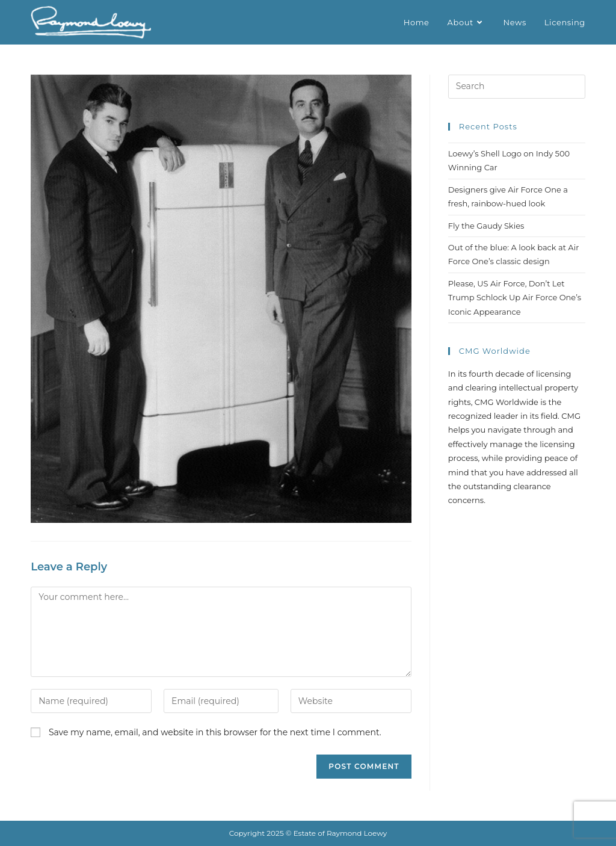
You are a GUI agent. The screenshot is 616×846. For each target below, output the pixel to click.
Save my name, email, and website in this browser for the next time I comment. (215, 732)
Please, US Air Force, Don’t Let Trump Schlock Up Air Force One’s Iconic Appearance (515, 298)
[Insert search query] (517, 87)
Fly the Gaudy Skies (486, 226)
